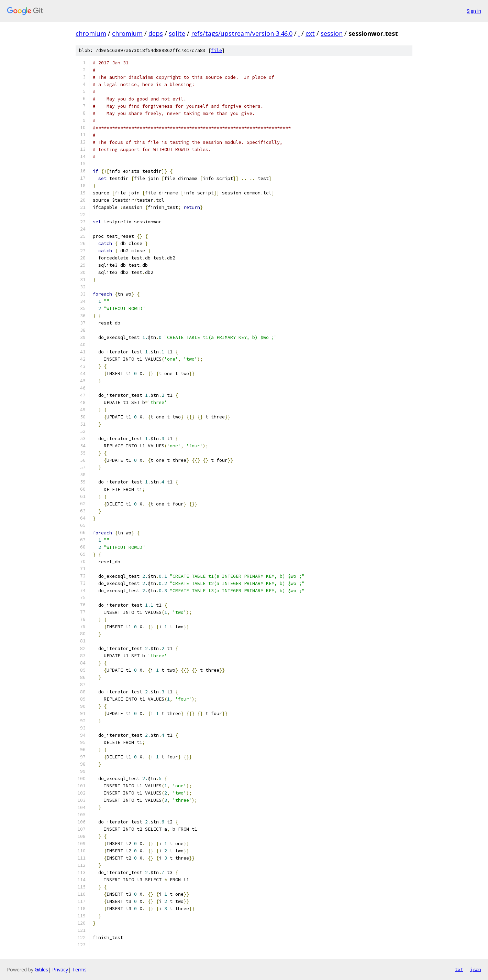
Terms (79, 970)
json (476, 969)
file (217, 50)
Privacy (60, 970)
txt (459, 969)
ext (310, 33)
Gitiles (41, 970)
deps (156, 33)
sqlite (177, 33)
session (332, 33)
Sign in (474, 11)
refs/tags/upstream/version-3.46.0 (242, 33)
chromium (91, 33)
